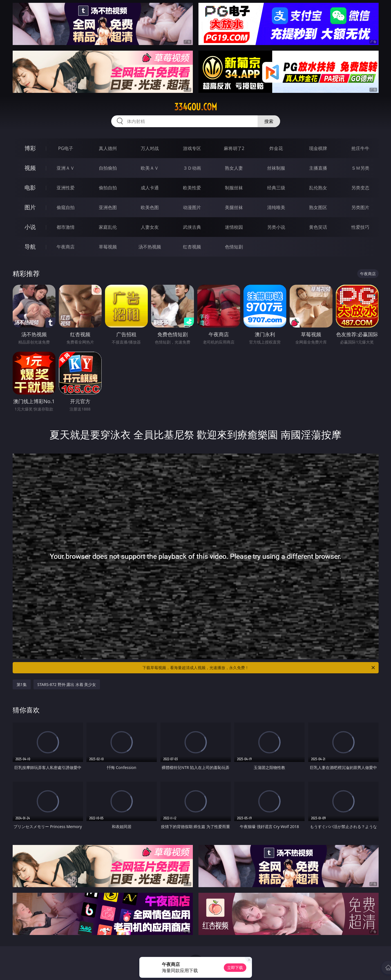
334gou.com (196, 107)
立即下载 (235, 967)
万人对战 (150, 148)
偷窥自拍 (66, 207)
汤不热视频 (150, 247)
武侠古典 (192, 227)
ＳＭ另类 (360, 168)
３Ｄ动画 (192, 168)
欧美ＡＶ (150, 168)
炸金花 (276, 148)
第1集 (22, 684)
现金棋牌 (318, 148)
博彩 (30, 148)
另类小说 (276, 227)
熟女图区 (318, 207)
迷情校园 (234, 227)
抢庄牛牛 (360, 148)
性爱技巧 (360, 227)
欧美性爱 (192, 188)
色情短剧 (234, 247)
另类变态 (360, 188)
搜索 (269, 121)
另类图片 (360, 207)
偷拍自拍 (108, 188)
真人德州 (108, 148)
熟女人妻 (234, 168)
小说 (30, 227)
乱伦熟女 (318, 188)
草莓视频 (108, 247)
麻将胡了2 (234, 148)
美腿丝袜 (234, 207)
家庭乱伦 (108, 227)
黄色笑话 (318, 227)
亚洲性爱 (66, 188)
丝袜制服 (276, 168)
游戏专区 (192, 148)
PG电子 (66, 148)
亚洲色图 (108, 207)
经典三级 (276, 188)
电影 (30, 188)
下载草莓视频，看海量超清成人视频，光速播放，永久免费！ (259, 668)
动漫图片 (192, 207)
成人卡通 (150, 188)
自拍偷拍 (108, 168)
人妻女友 (150, 227)
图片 (30, 207)
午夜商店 (66, 247)
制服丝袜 (234, 188)
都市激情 (66, 227)
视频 (30, 168)
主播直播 (318, 168)
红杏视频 (192, 247)
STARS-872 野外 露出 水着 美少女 (67, 684)
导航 (30, 247)
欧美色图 (150, 207)
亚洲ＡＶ (66, 168)
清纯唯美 (276, 207)
